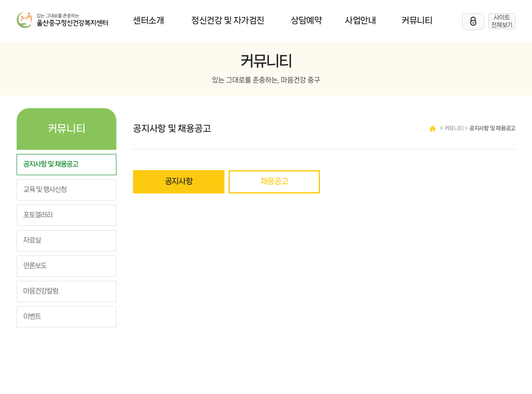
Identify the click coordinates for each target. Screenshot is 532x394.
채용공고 (275, 182)
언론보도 (35, 266)
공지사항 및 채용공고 (51, 164)
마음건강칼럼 (41, 291)
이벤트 (32, 317)
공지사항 (179, 182)
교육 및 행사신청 (45, 190)
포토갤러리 (38, 215)
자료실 (32, 240)
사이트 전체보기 (502, 21)
